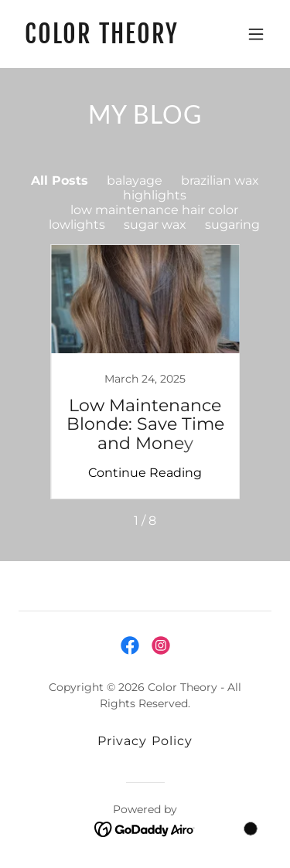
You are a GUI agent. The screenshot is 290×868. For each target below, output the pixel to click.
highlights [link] (155, 195)
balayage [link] (135, 180)
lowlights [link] (77, 225)
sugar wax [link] (155, 225)
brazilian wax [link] (220, 180)
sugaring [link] (232, 225)
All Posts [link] (60, 180)
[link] (107, 39)
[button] (256, 34)
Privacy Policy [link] (145, 741)
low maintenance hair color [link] (154, 210)
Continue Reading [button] (145, 473)
